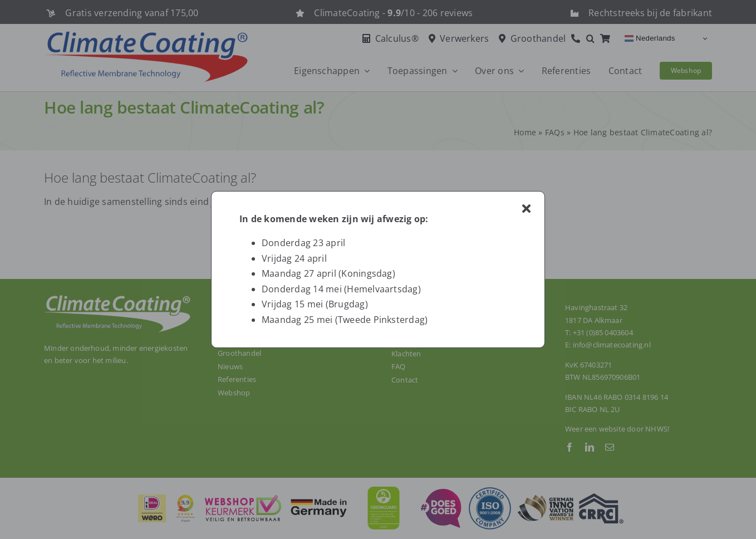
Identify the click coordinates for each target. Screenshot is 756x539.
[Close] (526, 209)
